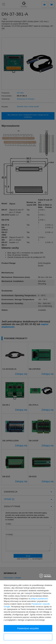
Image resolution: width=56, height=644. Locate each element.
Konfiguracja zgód (28, 637)
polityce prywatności (39, 599)
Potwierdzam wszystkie (28, 628)
